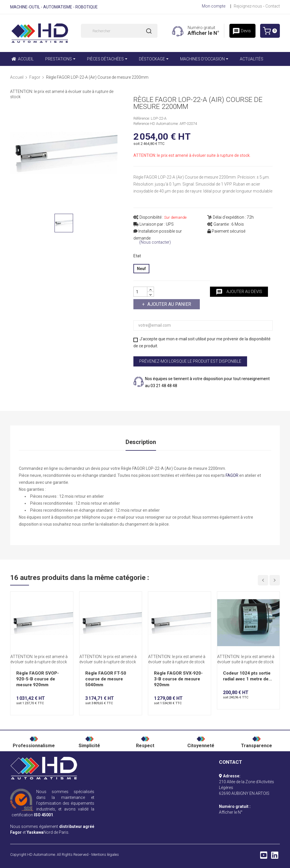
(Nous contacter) (155, 242)
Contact (273, 6)
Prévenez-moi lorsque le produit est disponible (190, 361)
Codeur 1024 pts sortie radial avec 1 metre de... (248, 676)
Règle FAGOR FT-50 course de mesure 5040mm (106, 679)
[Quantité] (140, 292)
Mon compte (214, 6)
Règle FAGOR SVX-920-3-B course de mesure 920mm (178, 679)
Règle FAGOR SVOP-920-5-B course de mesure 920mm (38, 679)
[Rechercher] (119, 31)
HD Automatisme (41, 854)
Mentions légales (105, 854)
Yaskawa (35, 832)
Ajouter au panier (169, 304)
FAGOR (232, 475)
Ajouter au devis (239, 292)
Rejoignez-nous (248, 6)
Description (141, 442)
